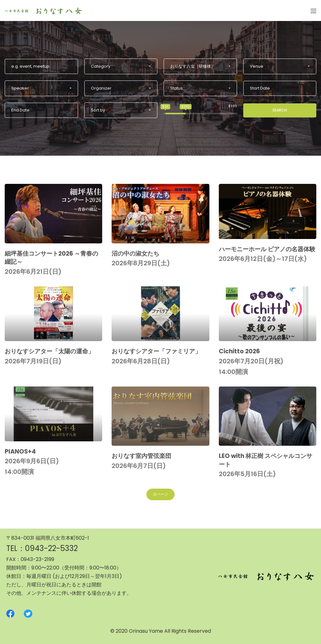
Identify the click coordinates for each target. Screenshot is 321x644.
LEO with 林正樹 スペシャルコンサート (266, 460)
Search (280, 110)
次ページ (160, 494)
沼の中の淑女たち (135, 254)
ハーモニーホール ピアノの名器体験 (267, 249)
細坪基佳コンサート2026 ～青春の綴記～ (51, 258)
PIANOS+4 (20, 452)
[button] (121, 66)
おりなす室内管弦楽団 (141, 456)
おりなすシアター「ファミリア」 (156, 351)
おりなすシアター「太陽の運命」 (49, 351)
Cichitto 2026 (239, 351)
